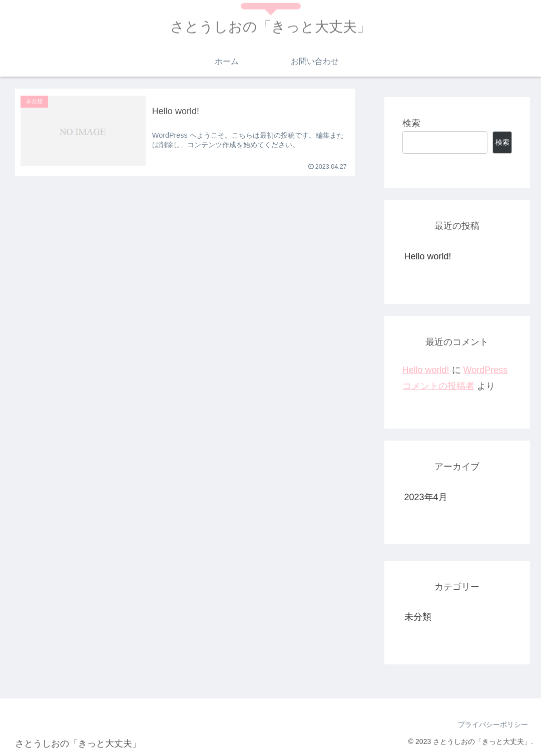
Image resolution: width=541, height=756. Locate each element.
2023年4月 (426, 497)
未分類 (418, 617)
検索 (411, 123)
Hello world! (428, 256)
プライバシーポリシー (493, 724)
